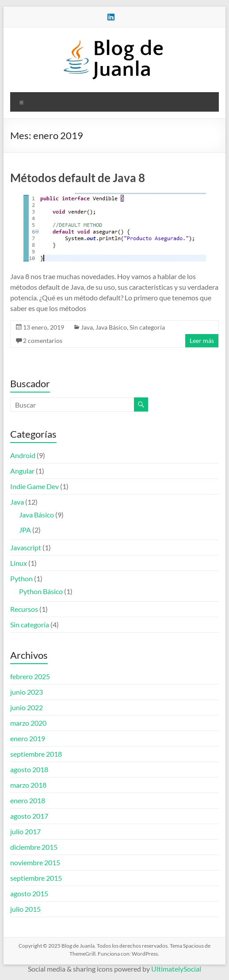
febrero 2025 (30, 676)
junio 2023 (27, 692)
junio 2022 (27, 707)
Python (21, 578)
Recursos (24, 609)
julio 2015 (25, 909)
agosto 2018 (29, 769)
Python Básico (41, 591)
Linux (19, 563)
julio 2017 (25, 831)
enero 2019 (28, 738)
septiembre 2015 (36, 878)
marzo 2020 (28, 723)
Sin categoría (147, 327)
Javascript (26, 547)
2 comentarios (43, 340)
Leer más (202, 340)
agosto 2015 (29, 893)
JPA (25, 530)
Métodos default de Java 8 (78, 178)
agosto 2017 (29, 816)
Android (23, 455)
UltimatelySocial (176, 969)
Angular (22, 471)
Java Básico (111, 327)
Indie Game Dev (34, 486)
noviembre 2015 (35, 862)
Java (87, 327)
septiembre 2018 (36, 754)
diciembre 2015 (34, 847)
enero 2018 (28, 800)
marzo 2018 (28, 785)
